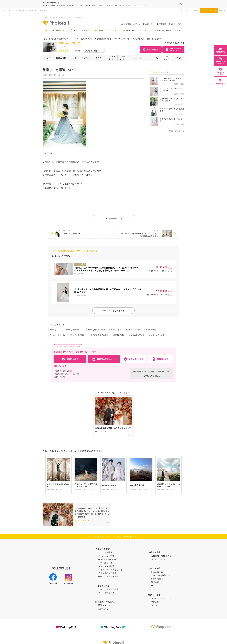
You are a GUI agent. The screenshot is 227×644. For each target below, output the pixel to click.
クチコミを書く (92, 51)
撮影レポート (124, 58)
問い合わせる (61, 366)
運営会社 (155, 582)
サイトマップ (157, 586)
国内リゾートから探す (108, 576)
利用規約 (155, 602)
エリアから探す (105, 552)
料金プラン (86, 58)
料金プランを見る (220, 71)
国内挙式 (186, 10)
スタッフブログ (166, 58)
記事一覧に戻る (114, 219)
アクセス (178, 58)
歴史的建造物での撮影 (99, 335)
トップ (48, 58)
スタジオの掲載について (162, 575)
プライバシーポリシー (161, 598)
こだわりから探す (106, 556)
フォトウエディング (209, 10)
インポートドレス (58, 335)
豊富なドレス (56, 330)
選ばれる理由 (61, 58)
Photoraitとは (157, 572)
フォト (74, 58)
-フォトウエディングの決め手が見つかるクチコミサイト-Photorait (56, 23)
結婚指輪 (222, 10)
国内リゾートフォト (105, 30)
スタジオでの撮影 (78, 335)
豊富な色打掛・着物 (97, 330)
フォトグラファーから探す (110, 570)
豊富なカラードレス (75, 330)
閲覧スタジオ (104, 605)
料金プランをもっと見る (117, 311)
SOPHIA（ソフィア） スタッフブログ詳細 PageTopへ (116, 537)
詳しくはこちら (140, 6)
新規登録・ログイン (131, 24)
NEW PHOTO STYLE (135, 30)
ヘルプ (154, 605)
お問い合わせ (157, 579)
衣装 (156, 58)
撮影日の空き (220, 61)
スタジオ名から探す (107, 573)
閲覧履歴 (162, 24)
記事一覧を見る (176, 131)
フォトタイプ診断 (106, 566)
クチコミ (99, 58)
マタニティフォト (138, 335)
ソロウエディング (158, 335)
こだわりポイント (111, 58)
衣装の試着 (151, 330)
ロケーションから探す (108, 589)
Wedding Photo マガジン (167, 30)
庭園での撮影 (119, 335)
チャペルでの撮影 (134, 330)
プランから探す (105, 563)
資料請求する (220, 82)
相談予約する (220, 50)
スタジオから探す (106, 593)
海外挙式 (196, 10)
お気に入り (103, 609)
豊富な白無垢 (116, 330)
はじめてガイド (177, 24)
